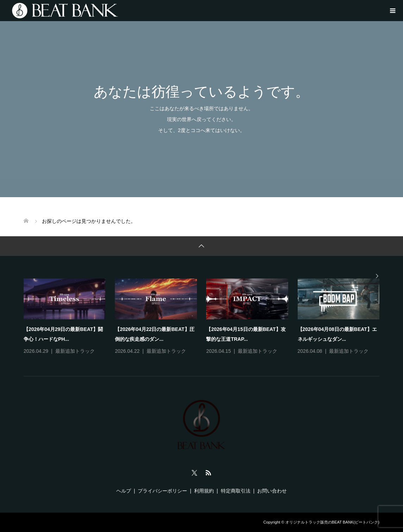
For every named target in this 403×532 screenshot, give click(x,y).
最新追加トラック (75, 351)
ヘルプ (124, 491)
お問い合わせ (272, 491)
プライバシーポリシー (162, 491)
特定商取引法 (236, 491)
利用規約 (204, 491)
